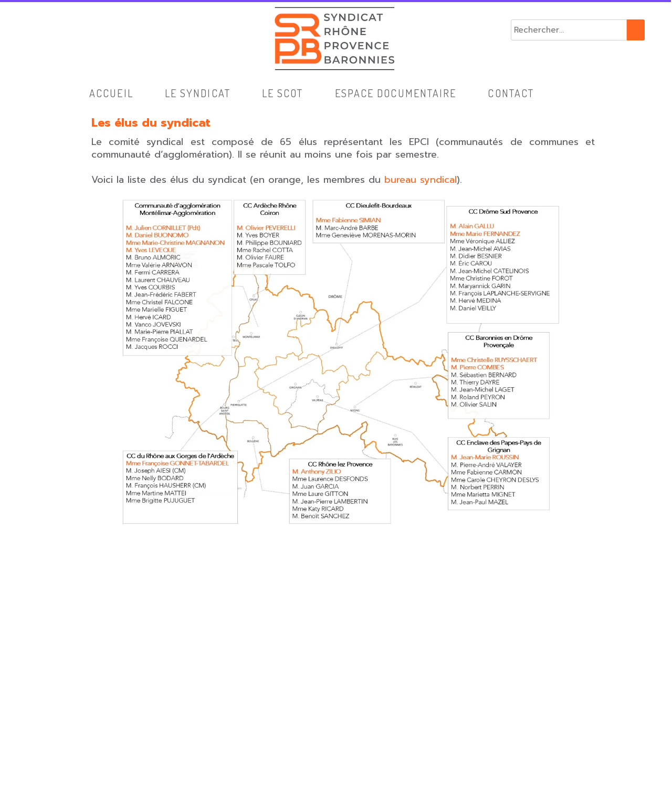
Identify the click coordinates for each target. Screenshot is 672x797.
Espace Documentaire (396, 93)
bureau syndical (421, 180)
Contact (511, 93)
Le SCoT (283, 93)
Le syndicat (198, 93)
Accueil (111, 93)
